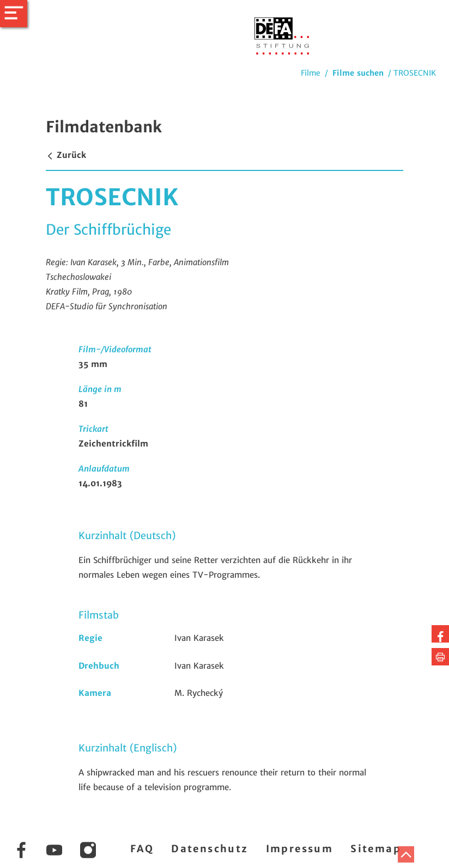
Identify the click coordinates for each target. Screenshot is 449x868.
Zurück (66, 155)
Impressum (300, 849)
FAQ (142, 849)
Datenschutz (210, 849)
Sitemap (376, 849)
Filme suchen (358, 73)
